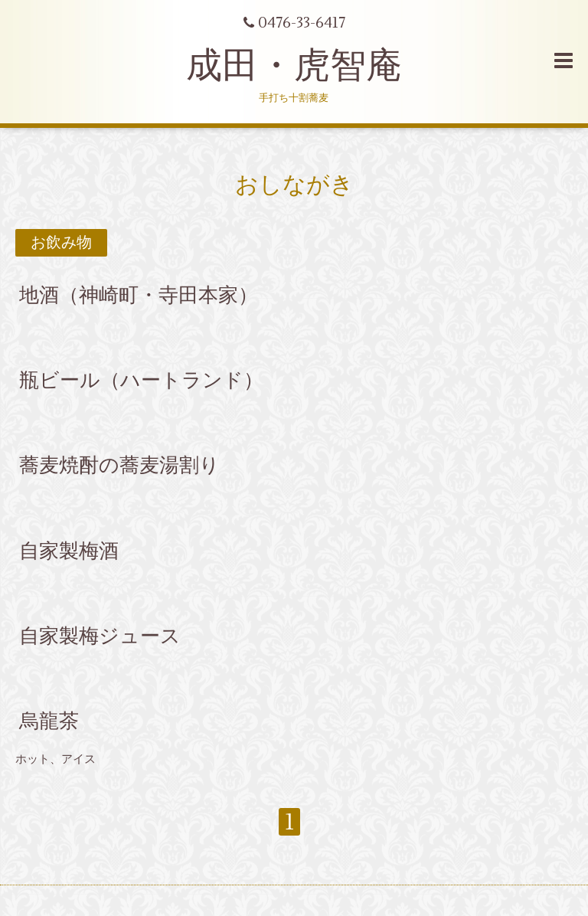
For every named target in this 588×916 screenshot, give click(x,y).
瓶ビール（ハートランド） (141, 381)
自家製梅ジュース (100, 636)
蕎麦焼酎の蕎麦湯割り (119, 466)
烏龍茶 (49, 721)
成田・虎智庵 (294, 66)
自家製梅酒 (69, 551)
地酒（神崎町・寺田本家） (139, 296)
